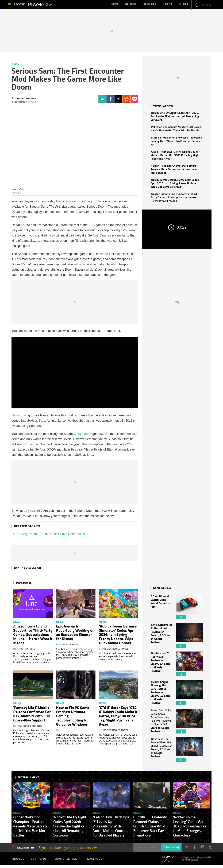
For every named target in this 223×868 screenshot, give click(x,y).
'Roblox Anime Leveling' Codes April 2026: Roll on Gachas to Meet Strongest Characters (190, 828)
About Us (18, 861)
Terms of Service (65, 861)
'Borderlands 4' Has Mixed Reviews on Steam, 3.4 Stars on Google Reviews (162, 666)
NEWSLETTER (26, 849)
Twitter (118, 101)
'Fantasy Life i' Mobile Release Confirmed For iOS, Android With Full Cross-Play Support (32, 715)
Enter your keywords (197, 5)
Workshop (81, 436)
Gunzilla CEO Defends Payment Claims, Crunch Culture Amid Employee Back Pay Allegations (150, 828)
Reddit (126, 101)
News (115, 5)
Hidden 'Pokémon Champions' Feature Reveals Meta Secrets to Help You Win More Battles (174, 171)
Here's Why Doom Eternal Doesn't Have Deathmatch (48, 536)
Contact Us (39, 861)
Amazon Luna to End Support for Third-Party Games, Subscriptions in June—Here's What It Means (174, 199)
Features (150, 5)
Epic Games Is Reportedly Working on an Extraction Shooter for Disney (75, 634)
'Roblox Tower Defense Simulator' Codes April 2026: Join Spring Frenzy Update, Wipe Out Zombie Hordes (175, 185)
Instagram (202, 849)
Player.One (54, 5)
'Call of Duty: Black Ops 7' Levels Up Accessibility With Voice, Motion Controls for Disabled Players (111, 828)
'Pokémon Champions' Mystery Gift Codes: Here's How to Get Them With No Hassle (176, 130)
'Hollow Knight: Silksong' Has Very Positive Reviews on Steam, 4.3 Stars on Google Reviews (162, 694)
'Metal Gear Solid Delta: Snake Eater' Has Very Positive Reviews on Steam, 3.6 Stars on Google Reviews (162, 723)
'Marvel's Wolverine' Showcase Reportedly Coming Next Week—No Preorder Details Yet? (176, 143)
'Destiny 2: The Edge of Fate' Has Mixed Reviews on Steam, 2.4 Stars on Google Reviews (162, 751)
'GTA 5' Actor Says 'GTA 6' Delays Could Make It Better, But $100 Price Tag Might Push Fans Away (175, 157)
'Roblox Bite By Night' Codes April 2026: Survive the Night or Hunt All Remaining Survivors (175, 118)
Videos (167, 5)
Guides (183, 5)
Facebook (110, 101)
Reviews (131, 5)
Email (102, 101)
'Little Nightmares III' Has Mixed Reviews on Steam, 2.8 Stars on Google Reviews (162, 637)
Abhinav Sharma (25, 100)
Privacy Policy (94, 861)
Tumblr (210, 849)
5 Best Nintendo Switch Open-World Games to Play (162, 609)
